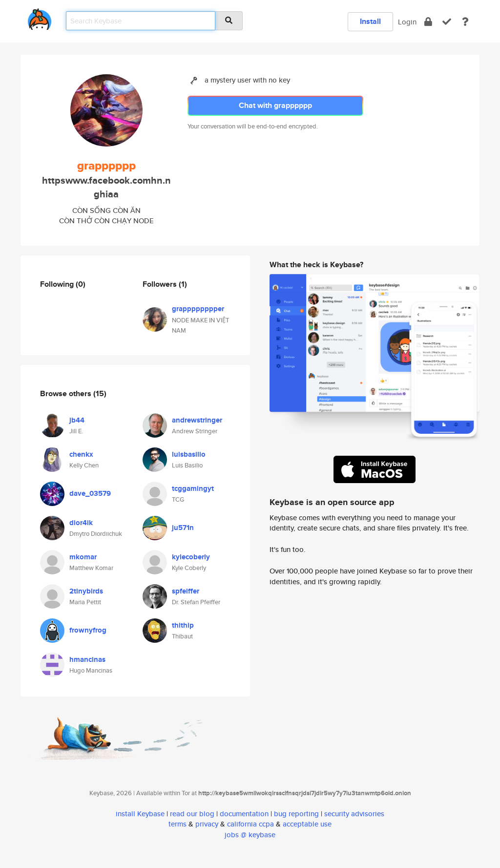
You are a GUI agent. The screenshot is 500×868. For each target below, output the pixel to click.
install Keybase (140, 814)
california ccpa (250, 824)
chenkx (81, 454)
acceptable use (307, 824)
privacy (207, 824)
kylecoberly (191, 557)
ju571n (183, 528)
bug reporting (296, 814)
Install (370, 21)
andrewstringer (197, 420)
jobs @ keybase (250, 835)
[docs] (465, 22)
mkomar (83, 557)
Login (407, 22)
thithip (183, 625)
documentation (244, 814)
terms (177, 824)
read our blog (192, 814)
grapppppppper (198, 309)
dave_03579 (90, 493)
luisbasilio (189, 454)
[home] (40, 17)
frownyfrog (88, 630)
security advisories (354, 814)
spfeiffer (186, 591)
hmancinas (87, 659)
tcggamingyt (193, 488)
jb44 (77, 420)
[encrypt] (428, 22)
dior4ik (81, 523)
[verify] (447, 22)
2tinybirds (86, 591)
